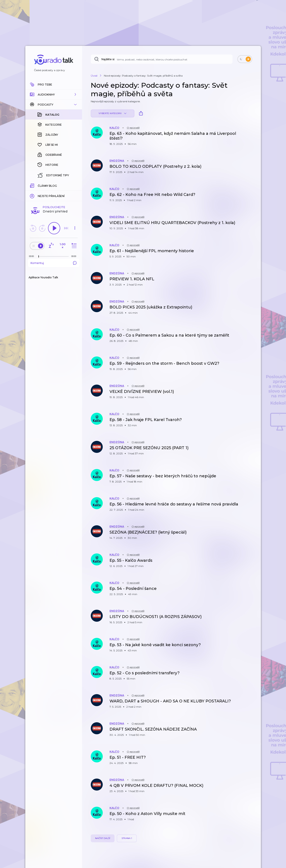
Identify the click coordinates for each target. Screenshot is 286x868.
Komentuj (54, 263)
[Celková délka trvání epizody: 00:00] (75, 256)
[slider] (39, 257)
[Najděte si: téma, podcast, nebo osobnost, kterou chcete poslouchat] (162, 59)
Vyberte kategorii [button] (112, 113)
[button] (54, 94)
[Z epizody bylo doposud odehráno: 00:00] (33, 256)
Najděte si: (108, 59)
